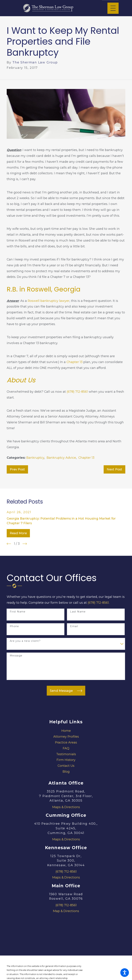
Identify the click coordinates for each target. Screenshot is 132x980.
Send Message (66, 691)
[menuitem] (66, 731)
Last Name (78, 612)
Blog (66, 772)
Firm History (66, 760)
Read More (18, 533)
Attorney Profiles (66, 737)
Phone (14, 626)
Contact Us (66, 766)
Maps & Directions (66, 807)
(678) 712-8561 (77, 392)
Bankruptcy (35, 458)
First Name (18, 612)
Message (16, 656)
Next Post (114, 469)
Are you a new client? (25, 641)
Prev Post (17, 469)
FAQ (66, 748)
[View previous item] (9, 544)
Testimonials (66, 754)
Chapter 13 (75, 362)
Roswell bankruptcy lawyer (49, 301)
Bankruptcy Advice (61, 458)
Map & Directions (66, 911)
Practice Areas (66, 742)
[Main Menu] (113, 8)
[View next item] (25, 544)
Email (74, 626)
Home (66, 731)
